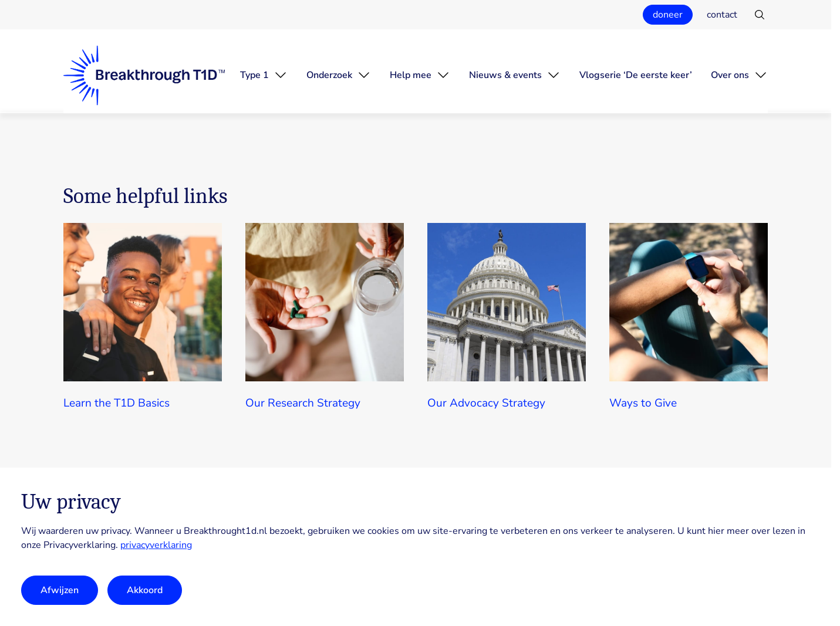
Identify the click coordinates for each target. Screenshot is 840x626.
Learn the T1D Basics (117, 403)
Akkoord (145, 590)
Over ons (730, 75)
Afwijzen (60, 590)
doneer (668, 15)
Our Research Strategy (303, 403)
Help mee (411, 75)
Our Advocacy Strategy (486, 403)
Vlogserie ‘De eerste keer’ (636, 75)
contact (722, 15)
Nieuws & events (505, 75)
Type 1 (254, 75)
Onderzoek (329, 75)
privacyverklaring (156, 545)
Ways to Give (643, 403)
